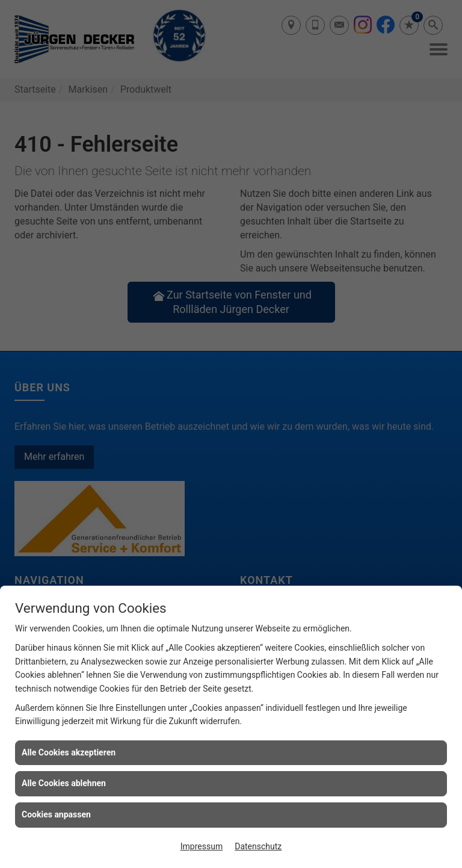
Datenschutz (258, 846)
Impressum (202, 846)
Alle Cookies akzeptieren (69, 752)
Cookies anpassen (56, 814)
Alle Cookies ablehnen (64, 783)
